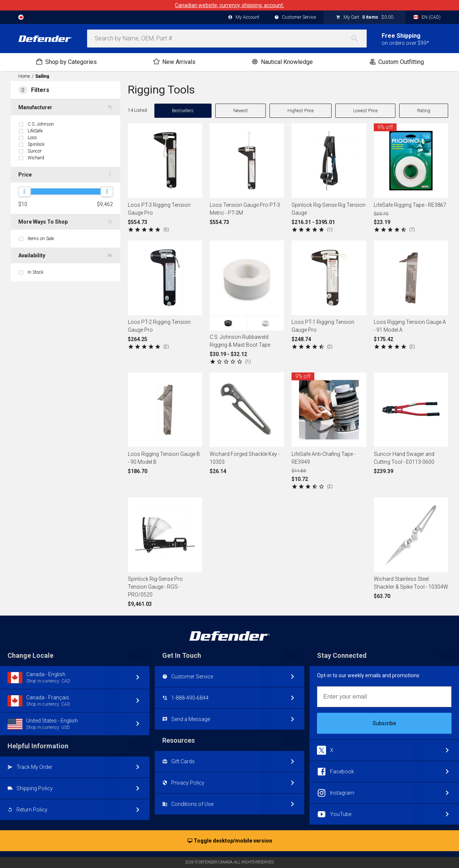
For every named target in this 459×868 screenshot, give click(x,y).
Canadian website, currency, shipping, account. (229, 5)
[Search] (358, 39)
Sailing (42, 76)
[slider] (24, 191)
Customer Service (295, 18)
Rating (424, 111)
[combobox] (227, 39)
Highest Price (301, 111)
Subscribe (384, 723)
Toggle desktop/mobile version (230, 841)
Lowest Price (365, 111)
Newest (241, 111)
